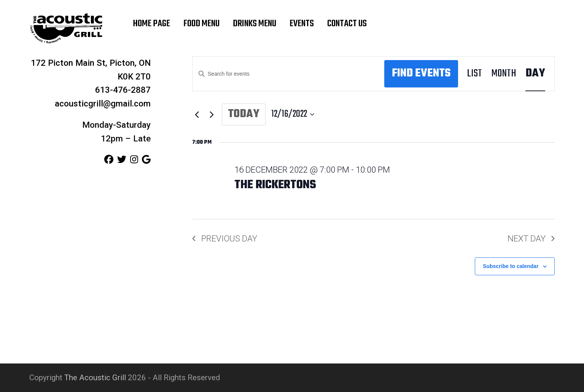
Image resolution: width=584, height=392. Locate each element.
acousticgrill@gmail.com (103, 103)
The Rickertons (275, 185)
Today (244, 114)
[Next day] (212, 114)
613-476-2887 (123, 90)
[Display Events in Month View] (504, 74)
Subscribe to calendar (511, 266)
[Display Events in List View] (475, 74)
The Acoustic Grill (95, 378)
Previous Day (225, 238)
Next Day (531, 238)
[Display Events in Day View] (535, 74)
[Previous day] (197, 114)
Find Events (421, 74)
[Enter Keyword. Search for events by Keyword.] (288, 74)
